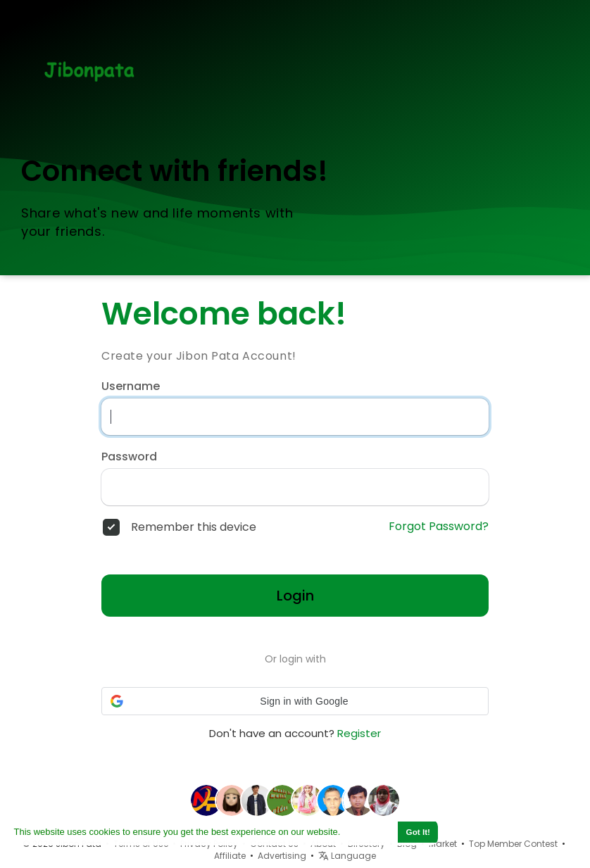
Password (129, 457)
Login (295, 596)
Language (347, 856)
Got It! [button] (418, 832)
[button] (295, 701)
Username (131, 386)
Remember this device (194, 527)
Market (443, 844)
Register (359, 733)
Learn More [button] (368, 832)
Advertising (282, 856)
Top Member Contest (513, 844)
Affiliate (230, 856)
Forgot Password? (439, 527)
